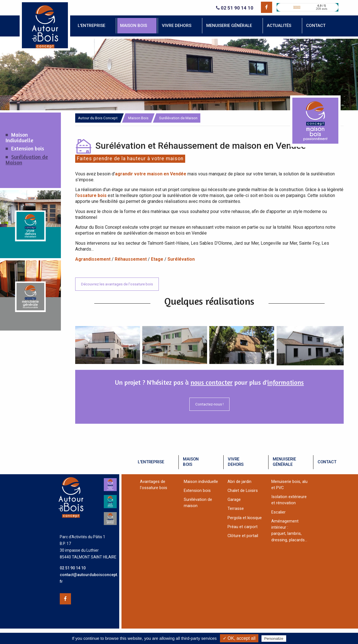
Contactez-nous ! (209, 404)
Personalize (274, 639)
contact (327, 462)
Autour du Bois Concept (98, 118)
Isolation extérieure (289, 497)
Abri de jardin (239, 482)
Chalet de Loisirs (243, 491)
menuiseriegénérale (284, 462)
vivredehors (236, 462)
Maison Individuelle (19, 137)
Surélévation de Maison (27, 160)
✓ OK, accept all (239, 638)
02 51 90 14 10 (235, 8)
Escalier (278, 512)
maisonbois (191, 462)
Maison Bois (138, 118)
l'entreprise (151, 462)
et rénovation (284, 503)
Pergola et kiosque (245, 518)
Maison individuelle (201, 482)
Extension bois (28, 148)
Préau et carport (243, 527)
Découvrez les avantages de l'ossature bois (117, 284)
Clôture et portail (243, 536)
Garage (234, 499)
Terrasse (236, 508)
